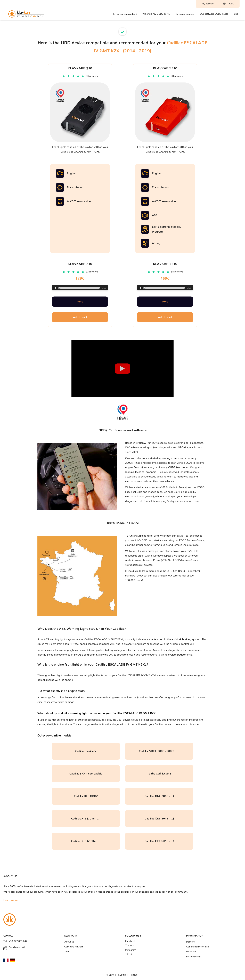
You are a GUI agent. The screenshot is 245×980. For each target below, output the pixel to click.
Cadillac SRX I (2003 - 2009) (159, 751)
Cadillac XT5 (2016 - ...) (86, 819)
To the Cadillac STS (159, 774)
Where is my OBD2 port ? (156, 14)
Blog (236, 14)
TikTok (129, 954)
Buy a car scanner (185, 14)
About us (69, 942)
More (80, 302)
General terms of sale (198, 947)
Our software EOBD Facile (214, 14)
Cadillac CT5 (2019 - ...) (159, 841)
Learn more (11, 900)
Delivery (190, 942)
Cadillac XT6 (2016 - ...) (86, 841)
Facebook (130, 941)
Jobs (67, 952)
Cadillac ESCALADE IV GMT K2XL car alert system (147, 675)
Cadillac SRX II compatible (86, 774)
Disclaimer (192, 952)
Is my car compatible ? (125, 14)
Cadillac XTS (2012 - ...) (159, 819)
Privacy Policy (193, 957)
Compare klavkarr (74, 947)
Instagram (131, 950)
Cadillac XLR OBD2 (86, 796)
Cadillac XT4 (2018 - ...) (159, 796)
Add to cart (80, 317)
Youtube (130, 946)
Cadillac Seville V (86, 751)
